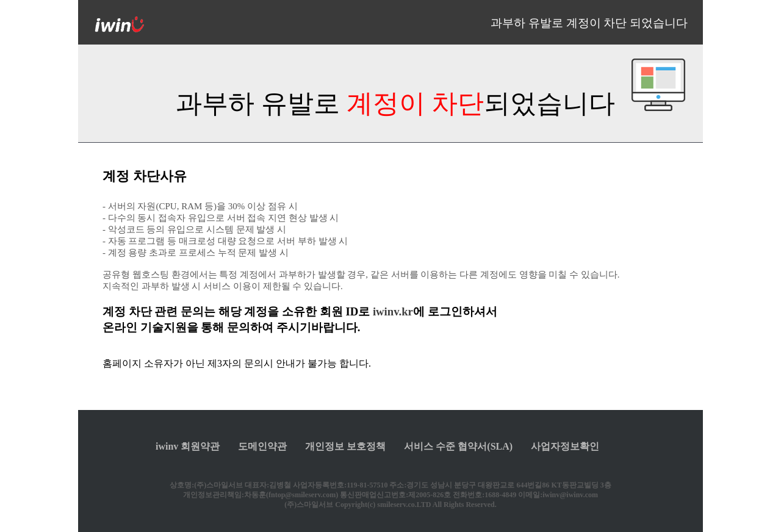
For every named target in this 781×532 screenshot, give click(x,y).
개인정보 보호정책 (345, 446)
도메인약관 (262, 446)
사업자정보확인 (565, 446)
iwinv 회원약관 (188, 446)
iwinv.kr (393, 311)
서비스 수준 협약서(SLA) (458, 446)
